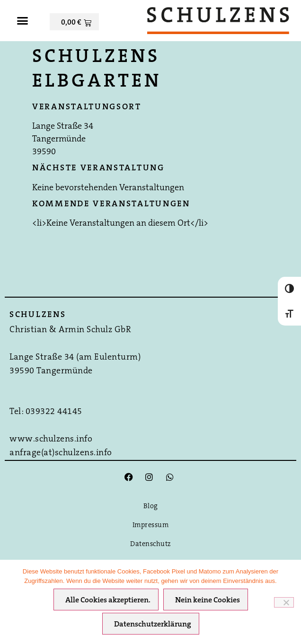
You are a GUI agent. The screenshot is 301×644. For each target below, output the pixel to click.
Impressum (151, 525)
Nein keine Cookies (208, 600)
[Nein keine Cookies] (284, 602)
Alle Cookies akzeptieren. (108, 600)
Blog (151, 507)
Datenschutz (150, 544)
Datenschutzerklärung (153, 625)
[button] (23, 21)
